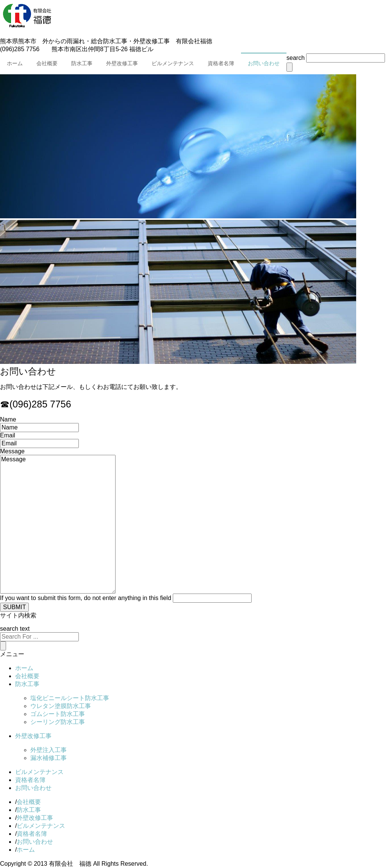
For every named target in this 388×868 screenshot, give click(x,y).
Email (8, 435)
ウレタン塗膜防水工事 (61, 706)
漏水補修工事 (48, 758)
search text (15, 629)
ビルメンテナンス (173, 63)
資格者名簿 (221, 63)
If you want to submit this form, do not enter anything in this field (86, 598)
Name (8, 419)
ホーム (15, 63)
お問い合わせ (264, 63)
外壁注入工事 (48, 750)
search (296, 58)
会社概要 (47, 63)
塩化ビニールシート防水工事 (70, 698)
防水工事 (82, 63)
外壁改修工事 (122, 63)
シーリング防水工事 (58, 722)
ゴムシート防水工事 (58, 714)
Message (12, 451)
